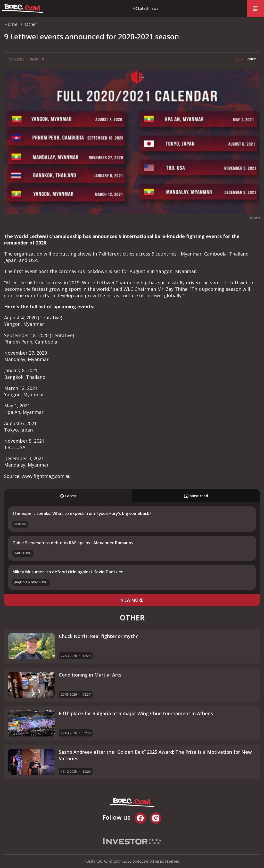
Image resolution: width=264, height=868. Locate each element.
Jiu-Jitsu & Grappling (31, 582)
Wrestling (23, 553)
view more (132, 600)
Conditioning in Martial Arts (90, 675)
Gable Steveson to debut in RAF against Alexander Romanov (73, 543)
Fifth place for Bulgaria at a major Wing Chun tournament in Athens (136, 713)
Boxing (20, 524)
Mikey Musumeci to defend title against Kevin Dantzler (68, 572)
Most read (196, 496)
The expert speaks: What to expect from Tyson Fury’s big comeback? (82, 513)
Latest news (148, 8)
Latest (68, 496)
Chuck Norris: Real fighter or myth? (98, 636)
